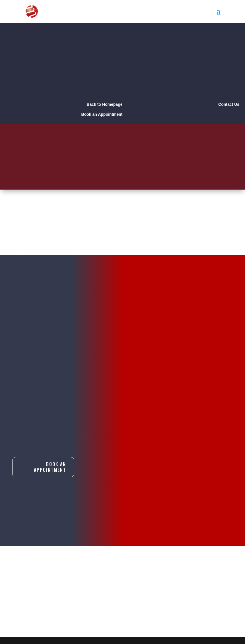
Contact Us (110, 581)
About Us (107, 563)
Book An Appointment (50, 467)
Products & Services (122, 572)
